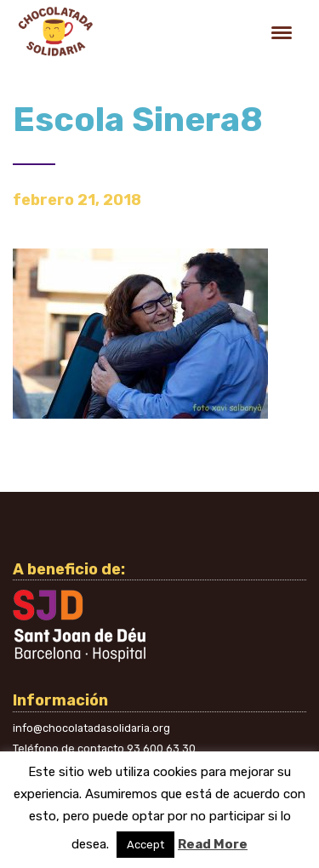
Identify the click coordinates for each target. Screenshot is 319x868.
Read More (213, 844)
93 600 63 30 (161, 748)
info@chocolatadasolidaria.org (91, 728)
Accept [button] (145, 845)
